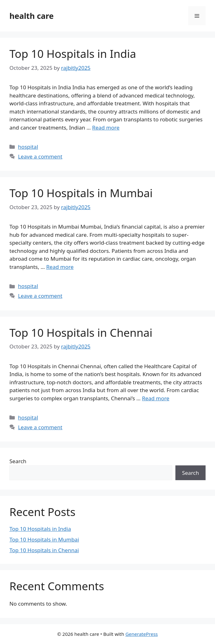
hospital (28, 147)
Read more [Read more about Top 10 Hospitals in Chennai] (156, 398)
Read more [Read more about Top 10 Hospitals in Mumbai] (60, 267)
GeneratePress (142, 634)
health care (32, 16)
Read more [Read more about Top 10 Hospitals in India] (106, 128)
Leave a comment (40, 156)
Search (18, 461)
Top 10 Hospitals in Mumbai (81, 193)
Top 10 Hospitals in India (73, 54)
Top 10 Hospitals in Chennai (81, 333)
